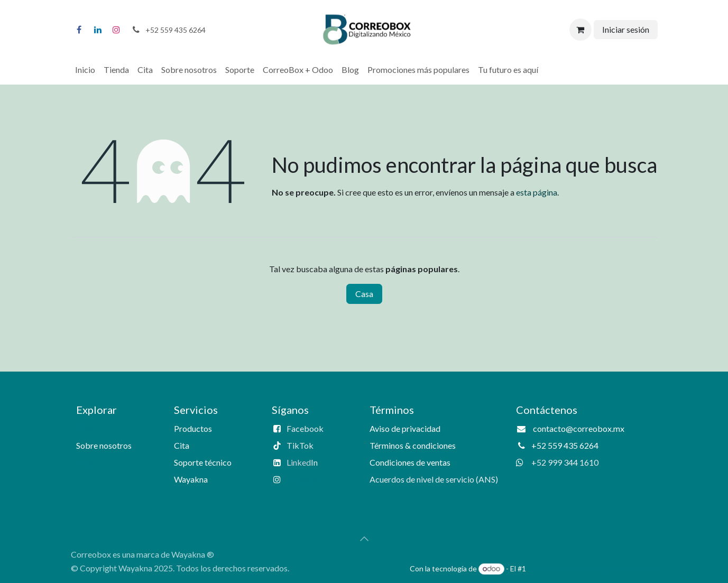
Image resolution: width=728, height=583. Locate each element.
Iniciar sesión (626, 29)
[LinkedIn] (98, 30)
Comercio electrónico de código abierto (593, 568)
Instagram (305, 479)
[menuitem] (85, 70)
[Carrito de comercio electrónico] (580, 30)
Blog (85, 462)
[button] (364, 539)
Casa (364, 294)
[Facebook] (79, 30)
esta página (537, 192)
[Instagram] (116, 30)
